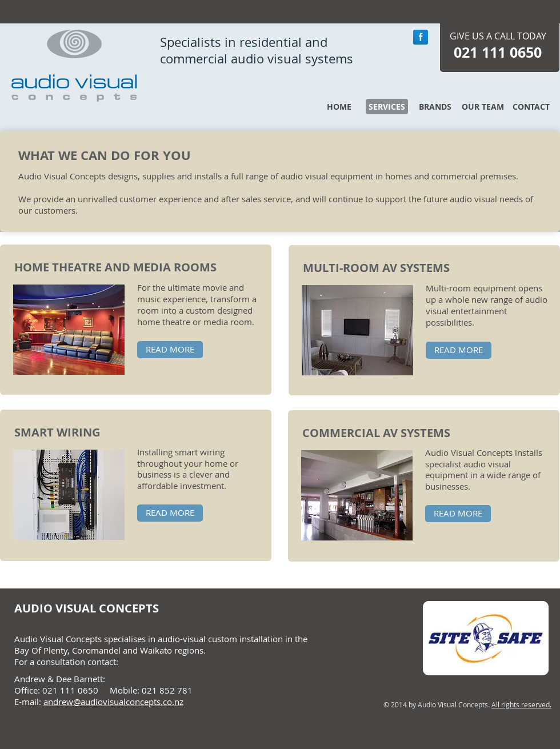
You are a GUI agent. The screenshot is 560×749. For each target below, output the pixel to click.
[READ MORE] (170, 350)
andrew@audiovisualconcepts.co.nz (113, 702)
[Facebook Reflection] (421, 37)
